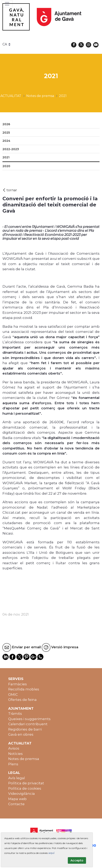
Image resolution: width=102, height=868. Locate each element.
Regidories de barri (25, 729)
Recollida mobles (24, 689)
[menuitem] (51, 124)
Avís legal (17, 778)
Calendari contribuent (28, 724)
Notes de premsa (24, 759)
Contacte (16, 804)
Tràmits (15, 714)
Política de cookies (25, 788)
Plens (13, 764)
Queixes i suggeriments (29, 719)
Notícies (15, 754)
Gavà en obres (21, 734)
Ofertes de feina (22, 700)
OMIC (13, 695)
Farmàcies (18, 684)
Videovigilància (22, 794)
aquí (51, 853)
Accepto (77, 860)
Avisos (14, 748)
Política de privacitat (26, 783)
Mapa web (17, 799)
